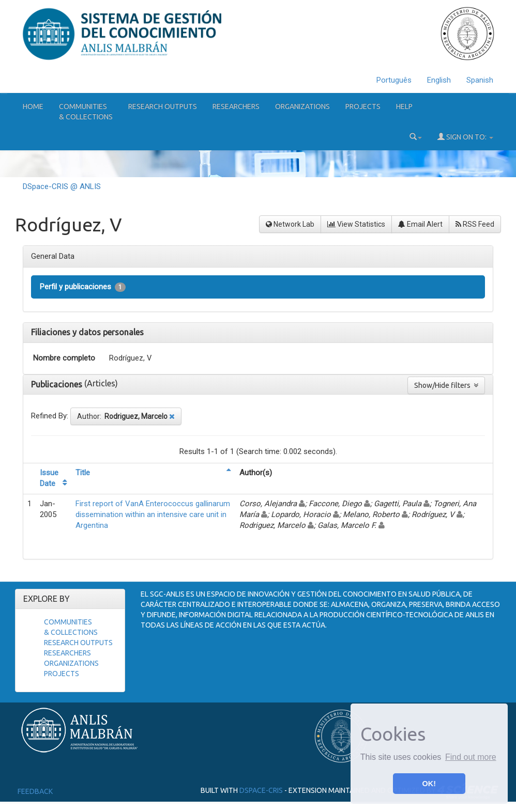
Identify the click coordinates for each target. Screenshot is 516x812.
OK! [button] (429, 784)
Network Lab (290, 224)
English (439, 80)
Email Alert (420, 224)
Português (394, 80)
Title (83, 473)
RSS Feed (475, 224)
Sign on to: (465, 137)
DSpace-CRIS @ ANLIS (62, 186)
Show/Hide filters (446, 385)
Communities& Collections (86, 112)
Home (33, 106)
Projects (363, 106)
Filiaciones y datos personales (87, 332)
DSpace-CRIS (261, 790)
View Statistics (356, 224)
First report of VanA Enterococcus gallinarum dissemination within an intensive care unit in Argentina (153, 515)
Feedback (35, 791)
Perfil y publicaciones (83, 287)
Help (404, 106)
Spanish (480, 80)
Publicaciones (58, 384)
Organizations (302, 106)
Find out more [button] (471, 757)
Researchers (236, 106)
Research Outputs (163, 106)
